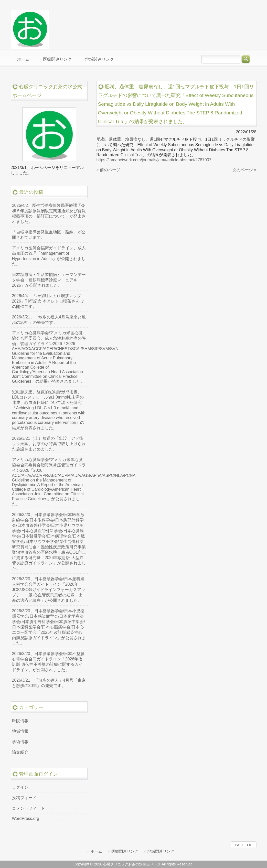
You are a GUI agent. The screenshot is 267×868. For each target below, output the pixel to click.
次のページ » (244, 170)
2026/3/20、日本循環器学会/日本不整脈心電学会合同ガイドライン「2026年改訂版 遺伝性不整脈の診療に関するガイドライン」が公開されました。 (48, 662)
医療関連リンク (125, 851)
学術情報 (20, 742)
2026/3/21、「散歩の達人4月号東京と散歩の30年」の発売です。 (49, 320)
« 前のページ (108, 170)
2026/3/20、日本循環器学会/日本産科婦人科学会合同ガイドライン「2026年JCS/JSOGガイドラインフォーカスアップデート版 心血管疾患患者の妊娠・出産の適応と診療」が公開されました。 (49, 590)
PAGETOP (243, 845)
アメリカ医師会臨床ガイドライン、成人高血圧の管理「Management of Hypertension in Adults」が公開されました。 (49, 256)
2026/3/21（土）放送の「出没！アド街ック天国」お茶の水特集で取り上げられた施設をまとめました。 (49, 444)
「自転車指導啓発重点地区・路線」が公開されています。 (49, 235)
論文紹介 (20, 752)
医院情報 (20, 721)
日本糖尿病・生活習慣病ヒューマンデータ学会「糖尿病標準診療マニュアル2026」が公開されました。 (49, 280)
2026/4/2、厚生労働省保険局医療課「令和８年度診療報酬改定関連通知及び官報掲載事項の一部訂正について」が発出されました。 (49, 213)
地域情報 (20, 731)
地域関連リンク (161, 851)
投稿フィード (24, 798)
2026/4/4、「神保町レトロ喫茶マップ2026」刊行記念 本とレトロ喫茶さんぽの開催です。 (48, 301)
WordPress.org (26, 818)
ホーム (96, 851)
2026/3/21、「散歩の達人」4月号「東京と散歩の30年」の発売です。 (49, 683)
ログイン (20, 787)
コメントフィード (28, 808)
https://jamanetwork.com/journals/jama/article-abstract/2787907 (154, 160)
